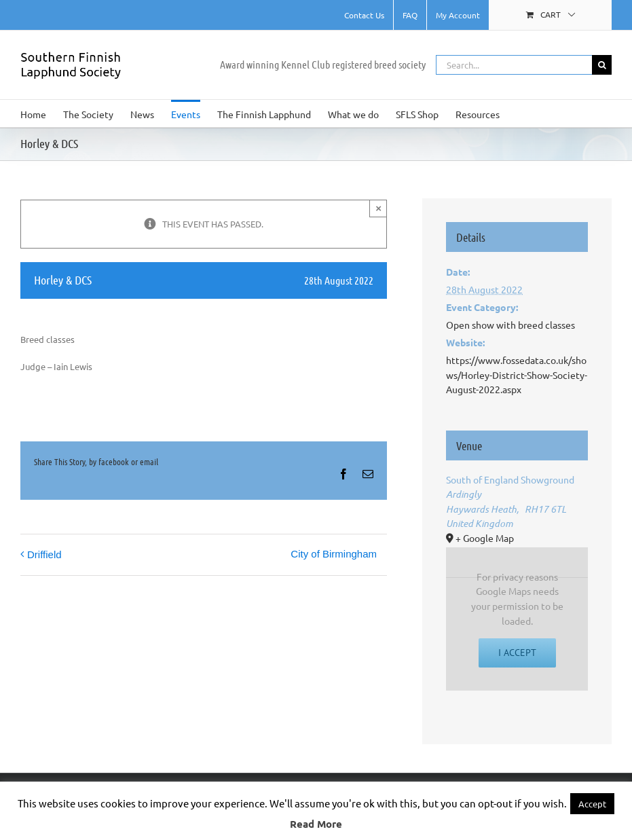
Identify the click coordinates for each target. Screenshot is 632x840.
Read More (316, 824)
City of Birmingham (334, 554)
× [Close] (378, 208)
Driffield (44, 554)
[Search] (602, 65)
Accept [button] (592, 804)
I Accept (517, 653)
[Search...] (514, 65)
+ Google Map (485, 538)
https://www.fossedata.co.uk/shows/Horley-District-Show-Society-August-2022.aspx (517, 375)
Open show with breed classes (510, 325)
